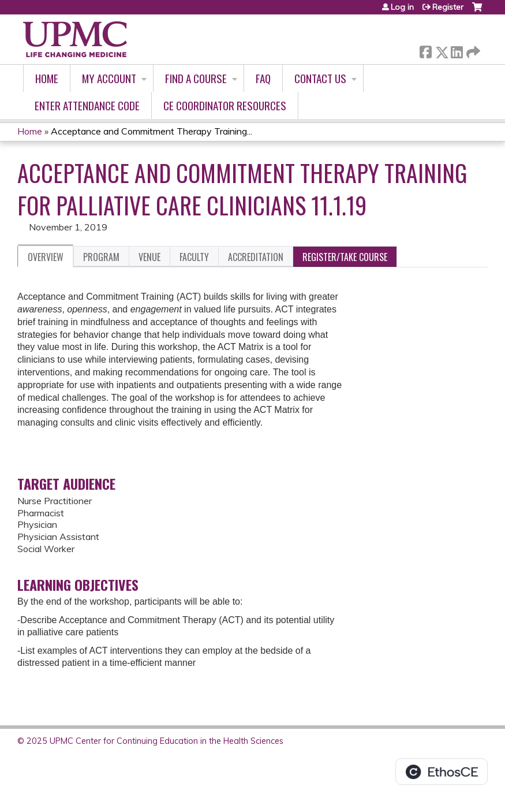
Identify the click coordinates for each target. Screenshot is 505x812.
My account (109, 78)
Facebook (425, 50)
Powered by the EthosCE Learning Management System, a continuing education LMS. (442, 772)
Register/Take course (345, 257)
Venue (149, 257)
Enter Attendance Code (87, 105)
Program (101, 257)
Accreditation (256, 257)
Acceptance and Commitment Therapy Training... (151, 131)
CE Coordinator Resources (225, 105)
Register (448, 7)
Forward (472, 50)
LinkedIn (457, 50)
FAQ (263, 78)
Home (47, 78)
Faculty (194, 257)
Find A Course (196, 78)
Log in (402, 7)
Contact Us (320, 78)
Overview (46, 257)
